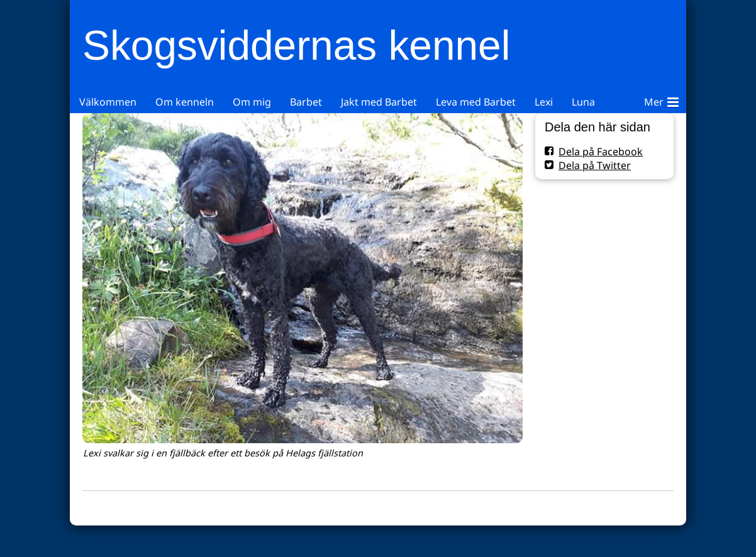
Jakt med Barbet (379, 102)
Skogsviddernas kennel (296, 45)
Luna (583, 102)
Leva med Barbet (476, 102)
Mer (661, 100)
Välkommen (108, 102)
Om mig (252, 102)
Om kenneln (185, 102)
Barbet (306, 102)
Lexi (544, 102)
